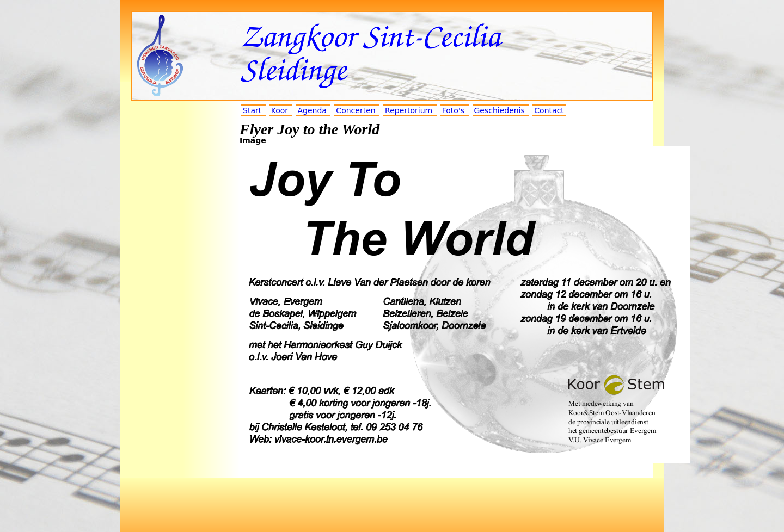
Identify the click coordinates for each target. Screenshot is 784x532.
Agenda (312, 110)
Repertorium (409, 110)
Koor (280, 110)
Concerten (356, 110)
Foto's (453, 110)
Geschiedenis (500, 110)
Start (252, 110)
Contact (549, 110)
